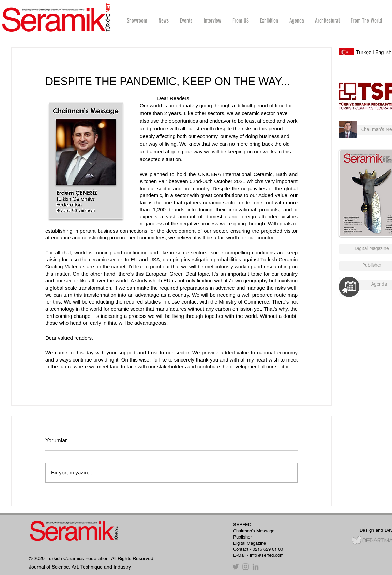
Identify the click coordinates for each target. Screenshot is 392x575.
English (383, 52)
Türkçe (364, 52)
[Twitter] (236, 567)
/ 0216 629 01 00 (266, 549)
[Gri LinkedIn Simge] (255, 567)
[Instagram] (246, 567)
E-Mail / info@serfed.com (258, 555)
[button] (212, 20)
